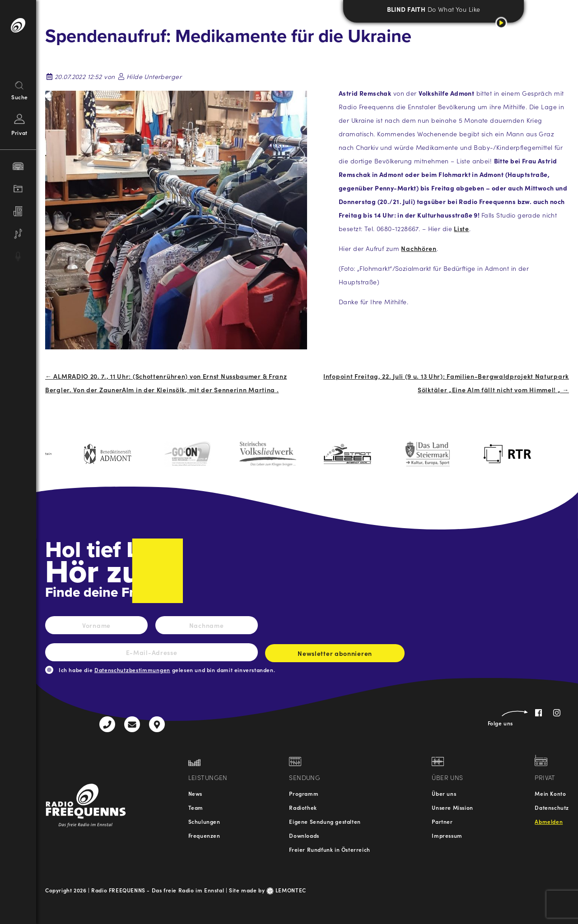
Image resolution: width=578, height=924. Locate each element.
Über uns (444, 793)
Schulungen (204, 821)
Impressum (447, 835)
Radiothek (303, 807)
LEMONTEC (286, 890)
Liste (461, 228)
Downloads (304, 835)
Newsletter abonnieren (335, 655)
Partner (442, 821)
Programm (304, 793)
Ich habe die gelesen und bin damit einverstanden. (167, 670)
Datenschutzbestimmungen (132, 670)
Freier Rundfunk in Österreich (329, 849)
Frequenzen (204, 835)
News (195, 793)
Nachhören (419, 248)
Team (196, 807)
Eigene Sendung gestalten (325, 821)
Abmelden (549, 821)
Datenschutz (552, 807)
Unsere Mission (452, 807)
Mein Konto (550, 793)
